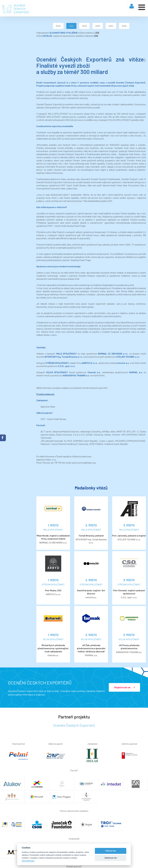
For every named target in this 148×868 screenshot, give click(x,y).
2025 (107, 26)
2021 (54, 26)
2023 (80, 26)
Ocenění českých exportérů (61, 350)
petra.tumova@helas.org (50, 422)
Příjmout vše (111, 851)
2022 (67, 26)
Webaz (142, 863)
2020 (41, 26)
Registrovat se (124, 641)
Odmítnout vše (111, 858)
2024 (94, 26)
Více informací (28, 861)
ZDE (63, 33)
